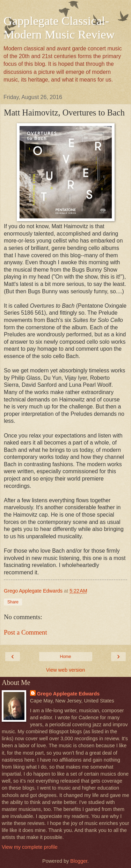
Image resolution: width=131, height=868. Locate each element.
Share (13, 602)
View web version (66, 670)
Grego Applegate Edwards (68, 694)
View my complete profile (30, 847)
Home (65, 657)
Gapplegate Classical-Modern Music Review (59, 27)
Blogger (79, 861)
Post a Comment (26, 632)
